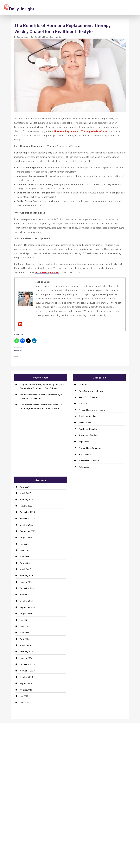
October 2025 (26, 525)
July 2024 (24, 620)
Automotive (84, 467)
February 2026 (27, 500)
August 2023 (26, 690)
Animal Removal (86, 423)
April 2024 (25, 639)
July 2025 (24, 544)
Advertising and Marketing (91, 391)
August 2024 (26, 614)
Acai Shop (83, 385)
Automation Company (89, 461)
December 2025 (27, 512)
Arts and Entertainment (90, 448)
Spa (46, 37)
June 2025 (25, 550)
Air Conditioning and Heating (92, 410)
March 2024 (25, 645)
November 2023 (27, 671)
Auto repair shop (86, 454)
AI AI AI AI (83, 404)
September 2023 (28, 683)
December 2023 (27, 664)
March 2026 (25, 493)
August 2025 (26, 538)
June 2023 (25, 703)
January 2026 (26, 506)
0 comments (55, 37)
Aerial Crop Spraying (88, 397)
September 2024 (28, 607)
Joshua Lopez (23, 37)
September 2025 (28, 531)
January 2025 (26, 582)
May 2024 (24, 633)
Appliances (84, 442)
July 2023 (24, 696)
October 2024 (26, 601)
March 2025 (25, 569)
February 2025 (27, 576)
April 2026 (25, 487)
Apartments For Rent (88, 435)
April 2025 (25, 563)
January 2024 (26, 658)
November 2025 (27, 519)
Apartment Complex (88, 429)
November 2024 (27, 595)
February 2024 (27, 652)
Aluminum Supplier (87, 416)
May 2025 (24, 557)
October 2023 (26, 677)
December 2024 (27, 588)
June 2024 (25, 626)
